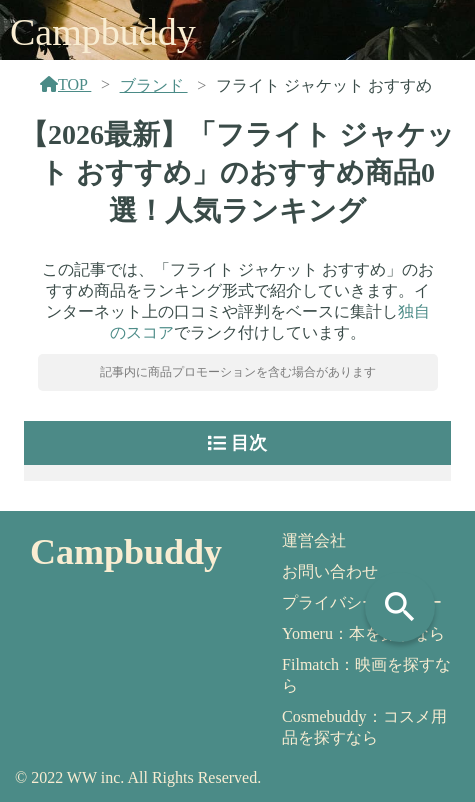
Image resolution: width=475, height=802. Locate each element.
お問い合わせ (330, 571)
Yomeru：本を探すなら (363, 633)
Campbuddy (103, 32)
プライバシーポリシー (362, 602)
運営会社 (314, 540)
